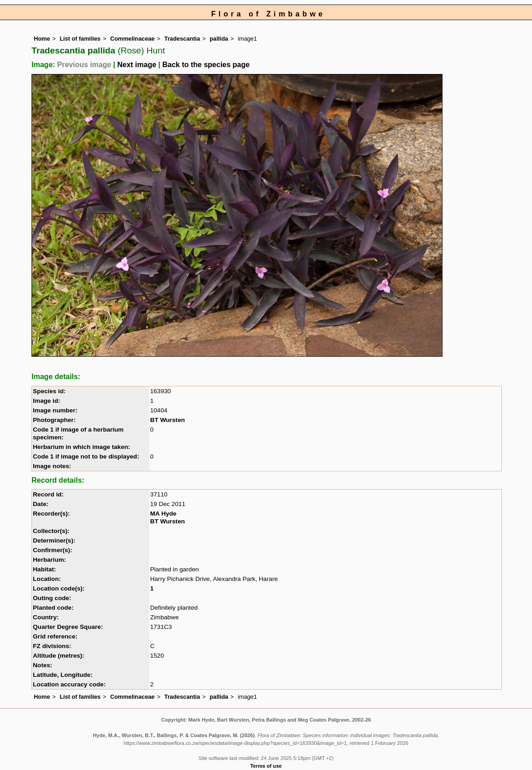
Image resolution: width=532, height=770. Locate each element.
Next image (137, 65)
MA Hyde (163, 514)
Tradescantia (182, 39)
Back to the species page (206, 65)
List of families (80, 39)
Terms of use (266, 766)
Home (42, 39)
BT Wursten (168, 420)
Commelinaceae (132, 39)
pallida (219, 39)
